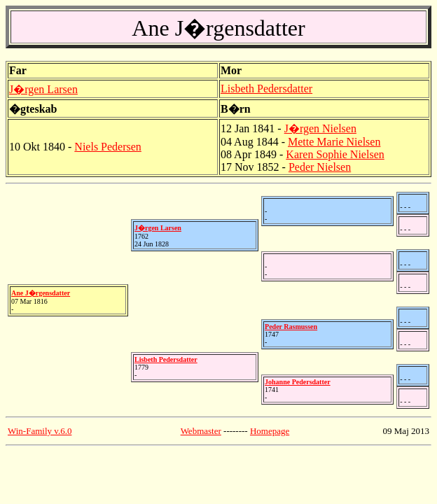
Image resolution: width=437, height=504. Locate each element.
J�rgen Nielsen (320, 128)
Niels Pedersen (108, 147)
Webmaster (201, 431)
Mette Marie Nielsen (334, 142)
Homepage (270, 431)
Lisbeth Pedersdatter (266, 89)
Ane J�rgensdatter (41, 293)
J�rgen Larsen (43, 89)
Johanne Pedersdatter (298, 382)
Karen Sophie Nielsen (335, 154)
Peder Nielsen (320, 167)
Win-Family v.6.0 (40, 431)
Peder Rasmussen (291, 327)
